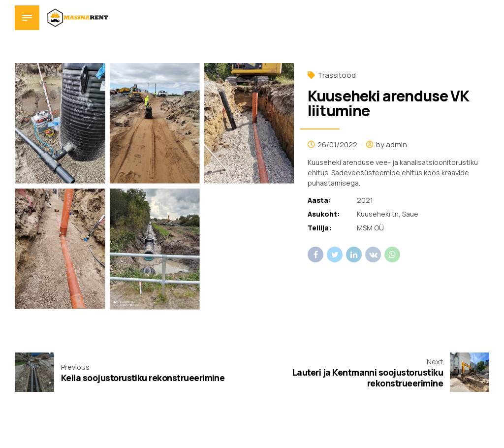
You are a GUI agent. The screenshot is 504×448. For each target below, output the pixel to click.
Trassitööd (337, 75)
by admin (392, 144)
